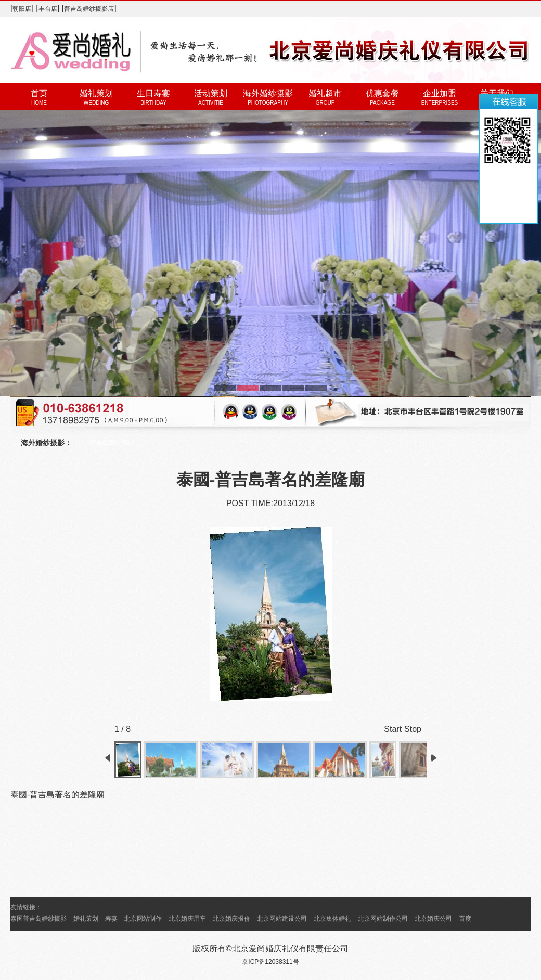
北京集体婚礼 (332, 919)
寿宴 (111, 919)
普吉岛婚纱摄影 (111, 443)
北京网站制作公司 (383, 919)
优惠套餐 (382, 93)
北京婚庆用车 (187, 919)
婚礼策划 (96, 93)
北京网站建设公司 (282, 919)
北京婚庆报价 (231, 919)
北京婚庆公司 (433, 919)
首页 (39, 93)
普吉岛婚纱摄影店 (89, 9)
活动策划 (211, 93)
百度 (465, 919)
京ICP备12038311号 (270, 962)
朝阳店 (22, 9)
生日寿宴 (153, 93)
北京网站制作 (143, 919)
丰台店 (48, 9)
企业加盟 (440, 93)
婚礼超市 (325, 93)
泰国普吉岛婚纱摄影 (38, 919)
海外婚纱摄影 (268, 93)
